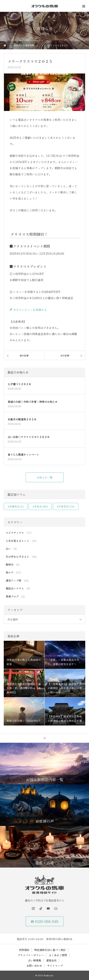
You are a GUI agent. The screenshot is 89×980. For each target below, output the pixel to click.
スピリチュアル (15, 533)
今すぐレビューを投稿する (28, 310)
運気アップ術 (13, 580)
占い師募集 (35, 960)
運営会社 (51, 960)
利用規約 (24, 950)
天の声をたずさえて (17, 557)
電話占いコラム (15, 588)
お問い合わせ (34, 966)
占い (8, 549)
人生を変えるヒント (17, 541)
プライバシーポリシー (31, 955)
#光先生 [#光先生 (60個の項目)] (40, 506)
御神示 (10, 564)
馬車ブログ (12, 596)
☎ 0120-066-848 (44, 921)
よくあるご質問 (58, 955)
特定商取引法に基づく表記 (50, 950)
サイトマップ (55, 966)
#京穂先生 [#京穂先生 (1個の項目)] (16, 506)
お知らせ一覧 (45, 477)
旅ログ (10, 572)
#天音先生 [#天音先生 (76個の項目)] (66, 506)
